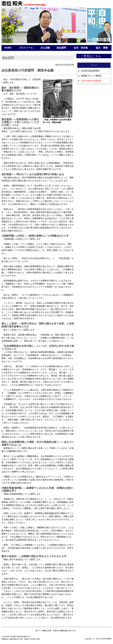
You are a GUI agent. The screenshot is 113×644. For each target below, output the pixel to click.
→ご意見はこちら (89, 56)
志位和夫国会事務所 (89, 71)
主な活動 (45, 48)
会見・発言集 (81, 48)
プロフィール (26, 48)
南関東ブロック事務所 (90, 76)
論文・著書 (102, 48)
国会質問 (61, 48)
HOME (8, 48)
